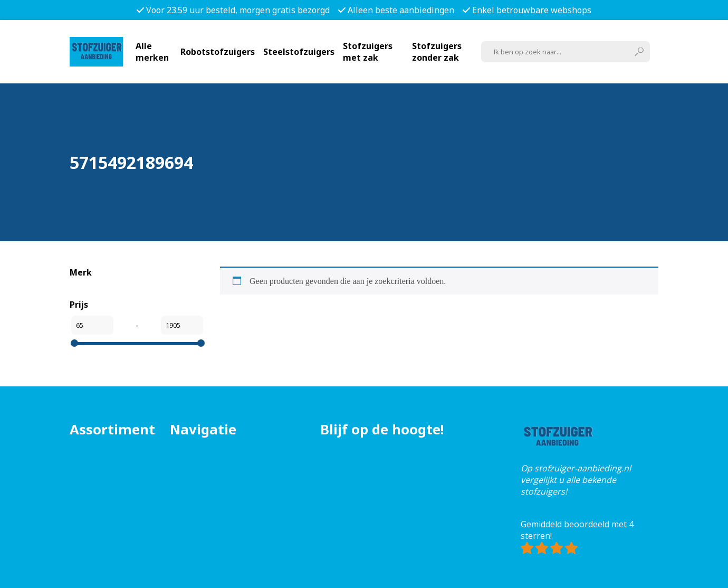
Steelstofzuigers (299, 52)
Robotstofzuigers (218, 52)
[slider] (74, 343)
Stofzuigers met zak (368, 52)
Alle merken (152, 52)
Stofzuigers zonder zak (437, 52)
